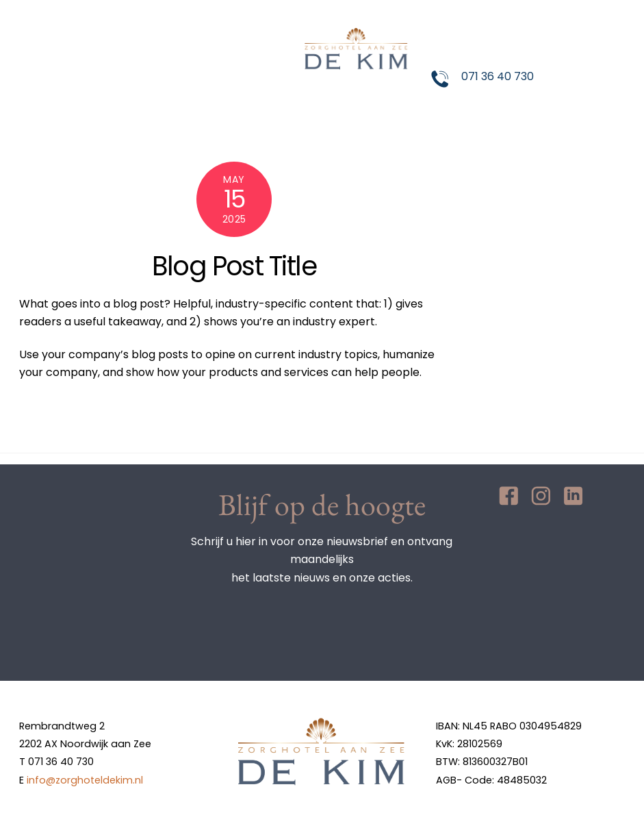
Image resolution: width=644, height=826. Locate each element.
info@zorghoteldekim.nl (85, 780)
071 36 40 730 (498, 76)
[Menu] (604, 19)
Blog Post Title (234, 266)
